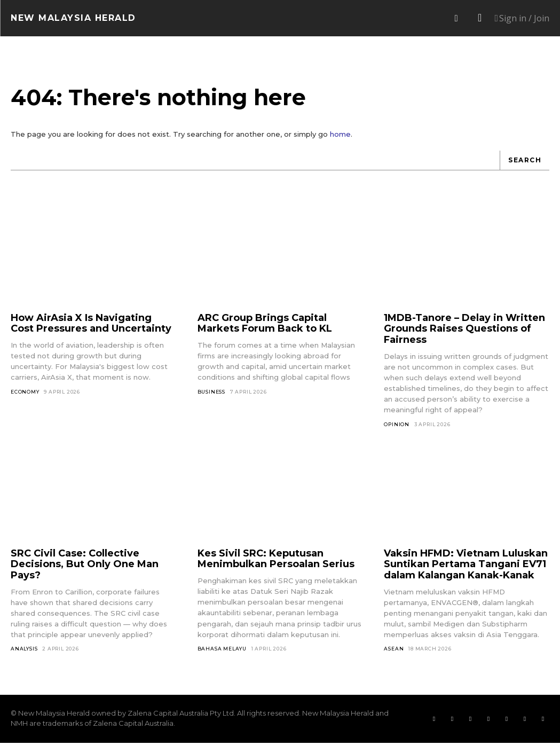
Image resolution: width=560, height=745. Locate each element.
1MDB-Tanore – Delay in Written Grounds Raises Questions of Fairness (464, 330)
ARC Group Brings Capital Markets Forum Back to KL (265, 325)
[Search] (524, 163)
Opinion (397, 426)
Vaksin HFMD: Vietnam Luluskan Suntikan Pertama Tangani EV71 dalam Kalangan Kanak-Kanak (466, 566)
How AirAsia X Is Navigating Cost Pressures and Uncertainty (91, 325)
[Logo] (73, 18)
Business (211, 393)
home (340, 136)
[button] (456, 18)
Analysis (24, 651)
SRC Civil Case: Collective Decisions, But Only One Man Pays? (85, 566)
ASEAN (394, 651)
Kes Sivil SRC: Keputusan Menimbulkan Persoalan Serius (276, 560)
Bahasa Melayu (222, 650)
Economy (25, 393)
